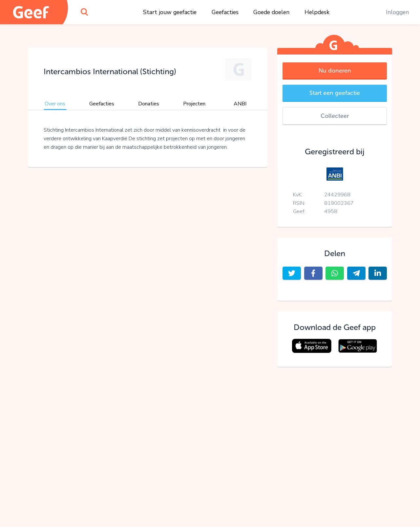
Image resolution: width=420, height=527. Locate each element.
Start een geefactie (335, 93)
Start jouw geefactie (170, 12)
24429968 (337, 195)
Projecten (194, 104)
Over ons (55, 104)
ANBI (240, 104)
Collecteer (335, 116)
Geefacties (225, 12)
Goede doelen (271, 12)
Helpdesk (317, 12)
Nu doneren (335, 71)
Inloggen (397, 12)
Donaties (149, 104)
